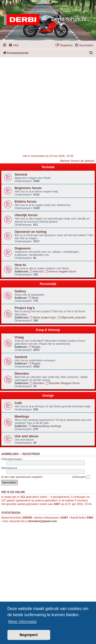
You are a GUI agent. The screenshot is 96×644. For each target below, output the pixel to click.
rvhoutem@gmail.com (42, 521)
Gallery (20, 291)
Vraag (19, 337)
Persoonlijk (48, 284)
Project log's (25, 308)
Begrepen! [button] (29, 635)
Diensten (22, 373)
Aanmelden (10, 454)
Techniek (48, 167)
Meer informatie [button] (22, 622)
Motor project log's (43, 317)
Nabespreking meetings (45, 426)
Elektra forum (25, 202)
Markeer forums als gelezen (77, 161)
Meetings (22, 416)
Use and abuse (26, 436)
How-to (20, 265)
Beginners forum (28, 188)
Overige (48, 396)
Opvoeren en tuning (31, 232)
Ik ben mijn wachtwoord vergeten (22, 477)
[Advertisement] (48, 105)
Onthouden (81, 477)
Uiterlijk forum (26, 215)
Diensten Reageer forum (63, 383)
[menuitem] (14, 45)
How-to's (37, 271)
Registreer (31, 454)
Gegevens (23, 248)
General (21, 174)
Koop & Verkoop (48, 330)
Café (18, 403)
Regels (34, 347)
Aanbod (21, 357)
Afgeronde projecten (72, 317)
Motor (34, 298)
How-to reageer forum (61, 271)
